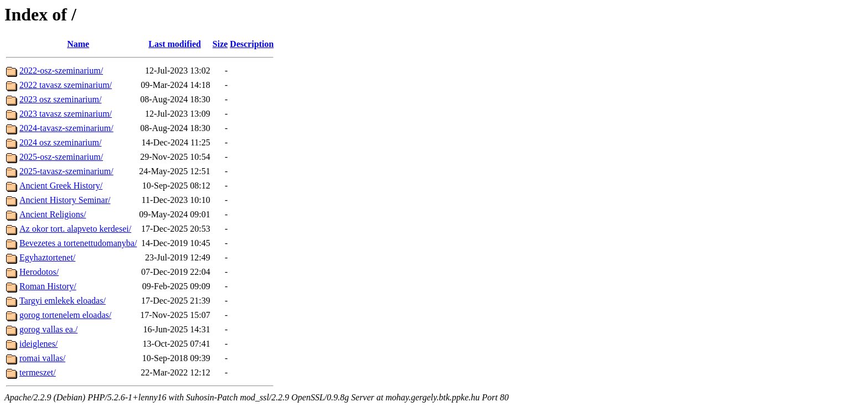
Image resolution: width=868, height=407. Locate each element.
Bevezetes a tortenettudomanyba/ (78, 243)
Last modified (175, 44)
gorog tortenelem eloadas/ (65, 315)
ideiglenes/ (38, 344)
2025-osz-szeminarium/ (61, 157)
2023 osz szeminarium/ (60, 99)
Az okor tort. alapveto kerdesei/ (75, 229)
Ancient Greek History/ (61, 186)
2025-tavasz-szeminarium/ (66, 171)
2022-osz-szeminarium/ (61, 71)
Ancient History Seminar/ (65, 200)
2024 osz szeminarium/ (60, 142)
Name (78, 44)
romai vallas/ (42, 358)
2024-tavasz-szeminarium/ (66, 128)
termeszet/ (38, 372)
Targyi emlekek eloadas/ (63, 301)
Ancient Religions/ (53, 214)
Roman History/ (48, 286)
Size (220, 44)
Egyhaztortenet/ (47, 257)
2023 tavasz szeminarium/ (66, 114)
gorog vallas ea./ (48, 329)
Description (252, 44)
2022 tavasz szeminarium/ (66, 85)
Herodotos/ (39, 272)
